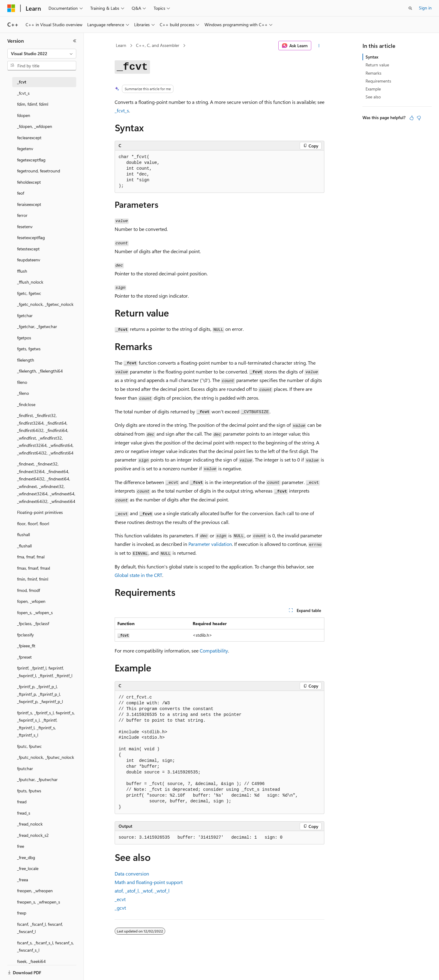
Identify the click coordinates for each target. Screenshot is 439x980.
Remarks (373, 73)
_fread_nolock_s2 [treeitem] (33, 835)
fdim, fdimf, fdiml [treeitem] (33, 104)
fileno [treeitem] (22, 382)
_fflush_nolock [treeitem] (30, 282)
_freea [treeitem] (23, 880)
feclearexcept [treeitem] (29, 138)
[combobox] (42, 54)
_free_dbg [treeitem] (26, 857)
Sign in (425, 8)
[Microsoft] (11, 8)
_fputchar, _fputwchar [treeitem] (37, 779)
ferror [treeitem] (22, 215)
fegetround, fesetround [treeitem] (39, 171)
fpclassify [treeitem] (25, 635)
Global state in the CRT (138, 575)
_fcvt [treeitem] (22, 82)
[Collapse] (75, 41)
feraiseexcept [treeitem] (29, 204)
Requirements (378, 81)
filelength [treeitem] (26, 360)
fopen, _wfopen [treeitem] (31, 601)
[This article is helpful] (412, 118)
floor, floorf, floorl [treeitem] (33, 524)
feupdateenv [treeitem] (29, 260)
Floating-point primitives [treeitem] (40, 512)
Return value (377, 65)
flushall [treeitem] (23, 534)
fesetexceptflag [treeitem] (31, 237)
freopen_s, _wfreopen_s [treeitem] (39, 902)
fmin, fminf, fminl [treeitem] (33, 579)
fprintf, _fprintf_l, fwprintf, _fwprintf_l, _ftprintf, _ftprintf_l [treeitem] (45, 672)
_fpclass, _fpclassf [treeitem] (33, 623)
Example (373, 89)
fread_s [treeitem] (24, 813)
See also (373, 97)
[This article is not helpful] (419, 118)
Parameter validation (210, 544)
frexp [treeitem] (22, 913)
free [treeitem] (21, 846)
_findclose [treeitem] (26, 404)
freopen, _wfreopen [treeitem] (35, 891)
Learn (121, 45)
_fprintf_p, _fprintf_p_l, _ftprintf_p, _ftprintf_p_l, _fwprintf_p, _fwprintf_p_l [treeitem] (40, 694)
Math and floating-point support (149, 882)
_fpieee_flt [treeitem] (26, 646)
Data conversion (132, 874)
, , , (142, 891)
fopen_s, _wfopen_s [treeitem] (35, 612)
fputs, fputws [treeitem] (29, 791)
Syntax (372, 57)
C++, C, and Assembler (158, 45)
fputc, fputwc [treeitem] (29, 746)
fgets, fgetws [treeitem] (29, 349)
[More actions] (319, 46)
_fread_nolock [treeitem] (30, 824)
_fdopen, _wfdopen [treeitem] (35, 126)
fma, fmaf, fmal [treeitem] (31, 557)
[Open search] (410, 8)
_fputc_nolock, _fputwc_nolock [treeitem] (46, 757)
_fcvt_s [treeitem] (23, 93)
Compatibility (214, 651)
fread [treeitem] (22, 802)
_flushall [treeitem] (24, 546)
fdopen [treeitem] (24, 115)
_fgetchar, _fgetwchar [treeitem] (37, 326)
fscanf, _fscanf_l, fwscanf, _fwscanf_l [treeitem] (40, 928)
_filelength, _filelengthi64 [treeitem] (40, 371)
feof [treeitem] (21, 193)
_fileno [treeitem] (23, 393)
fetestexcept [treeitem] (28, 249)
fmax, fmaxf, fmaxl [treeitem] (34, 568)
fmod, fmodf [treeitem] (29, 590)
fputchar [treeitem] (25, 768)
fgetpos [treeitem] (24, 338)
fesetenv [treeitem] (25, 226)
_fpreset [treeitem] (24, 657)
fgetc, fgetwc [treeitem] (29, 293)
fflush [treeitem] (22, 271)
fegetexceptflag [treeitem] (31, 160)
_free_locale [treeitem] (28, 868)
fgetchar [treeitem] (25, 315)
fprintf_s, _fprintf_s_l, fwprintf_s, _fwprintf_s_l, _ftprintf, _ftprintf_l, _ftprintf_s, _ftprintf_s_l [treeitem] (46, 724)
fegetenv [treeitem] (25, 149)
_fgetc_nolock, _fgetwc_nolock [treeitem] (45, 304)
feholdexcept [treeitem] (29, 182)
